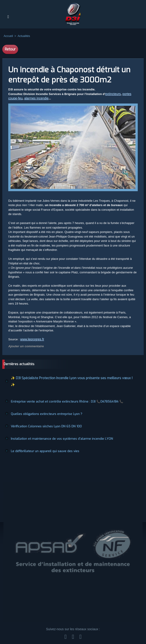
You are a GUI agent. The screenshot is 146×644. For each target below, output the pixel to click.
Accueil (8, 36)
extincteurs (112, 94)
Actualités (23, 36)
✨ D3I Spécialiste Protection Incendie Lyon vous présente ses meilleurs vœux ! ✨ (65, 378)
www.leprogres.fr (31, 340)
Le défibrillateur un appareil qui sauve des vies (41, 441)
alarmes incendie (34, 99)
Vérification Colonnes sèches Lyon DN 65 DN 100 (42, 417)
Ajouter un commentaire (24, 346)
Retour (10, 49)
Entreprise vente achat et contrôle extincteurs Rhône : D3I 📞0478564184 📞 (60, 393)
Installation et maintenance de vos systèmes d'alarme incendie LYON (56, 429)
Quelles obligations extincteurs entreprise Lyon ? (43, 405)
